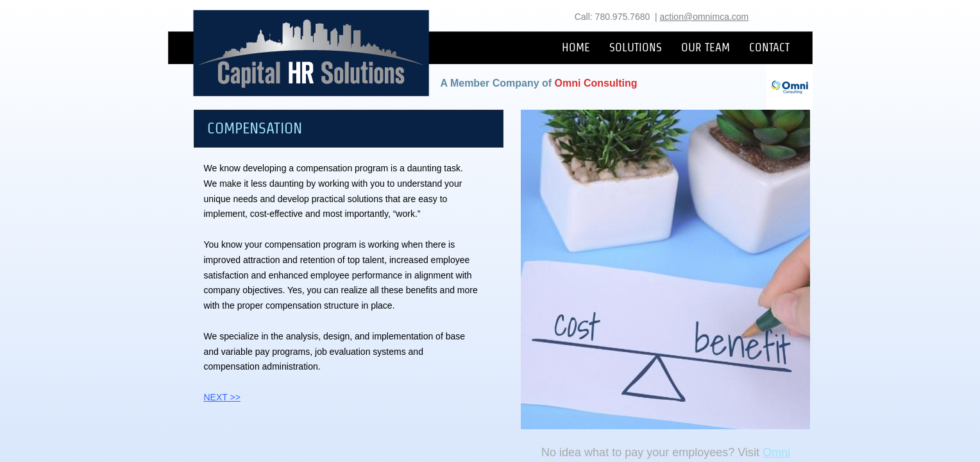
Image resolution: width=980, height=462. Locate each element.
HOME (576, 47)
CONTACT (769, 47)
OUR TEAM (705, 47)
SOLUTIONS (636, 47)
